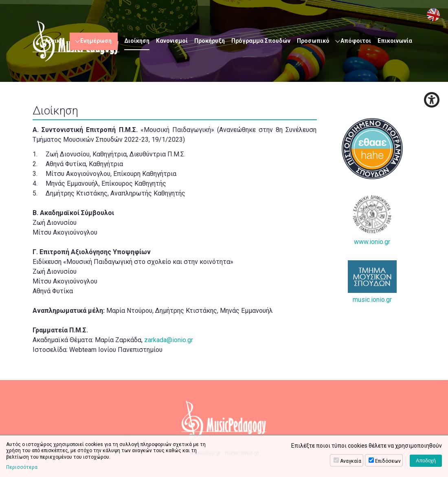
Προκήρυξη (210, 41)
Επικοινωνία (395, 41)
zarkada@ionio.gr (169, 340)
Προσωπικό (313, 41)
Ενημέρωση (96, 41)
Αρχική (54, 41)
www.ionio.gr (372, 220)
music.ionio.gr (372, 282)
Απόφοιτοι (356, 41)
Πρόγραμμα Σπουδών (261, 41)
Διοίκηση (137, 41)
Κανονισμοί (172, 41)
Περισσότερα (22, 467)
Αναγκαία (351, 461)
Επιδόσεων (388, 461)
